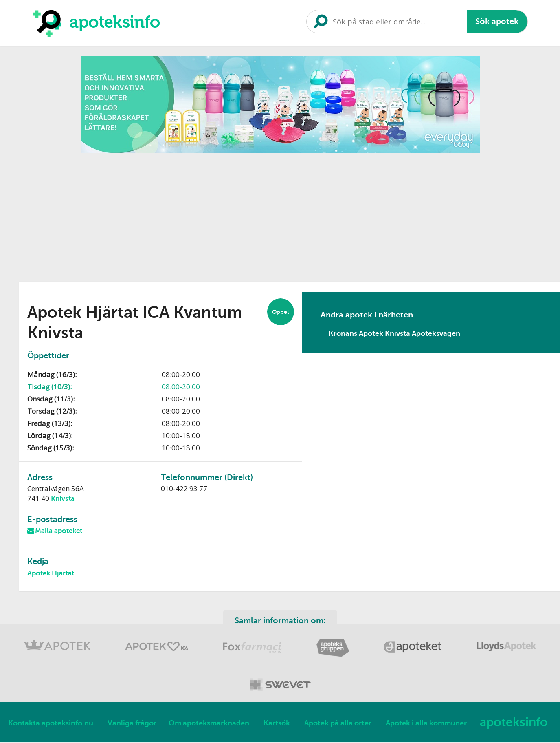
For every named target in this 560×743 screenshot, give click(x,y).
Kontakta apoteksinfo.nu (51, 724)
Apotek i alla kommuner (426, 724)
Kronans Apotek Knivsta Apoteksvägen (394, 333)
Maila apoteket (59, 531)
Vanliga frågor (132, 724)
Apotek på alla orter (338, 724)
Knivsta (63, 499)
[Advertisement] (280, 215)
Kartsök (277, 724)
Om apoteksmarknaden (209, 724)
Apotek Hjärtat (51, 574)
